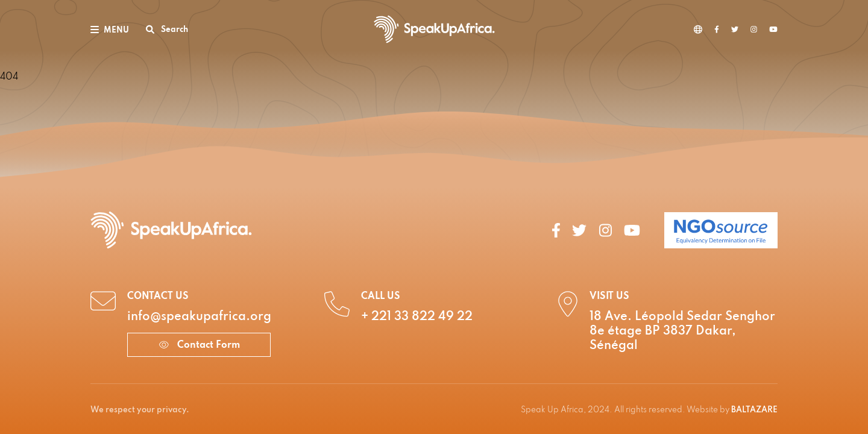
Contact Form (199, 345)
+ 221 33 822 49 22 (417, 317)
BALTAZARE (754, 410)
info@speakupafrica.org (199, 317)
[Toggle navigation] (110, 29)
